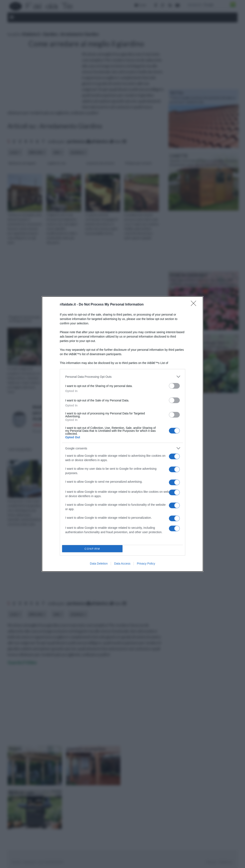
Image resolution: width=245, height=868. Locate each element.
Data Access (122, 564)
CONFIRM (92, 549)
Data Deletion (99, 564)
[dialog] (122, 434)
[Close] (195, 305)
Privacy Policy (146, 564)
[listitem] (122, 377)
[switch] (174, 386)
